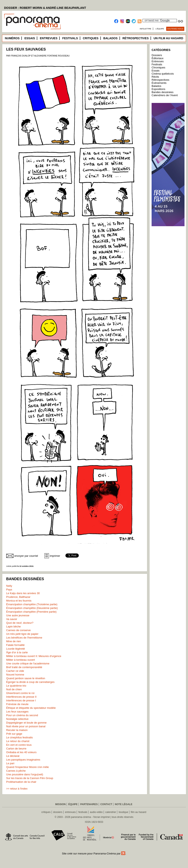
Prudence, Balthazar (18, 597)
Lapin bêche (13, 627)
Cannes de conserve (18, 630)
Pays (9, 590)
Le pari (10, 763)
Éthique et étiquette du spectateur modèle (31, 708)
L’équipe (160, 29)
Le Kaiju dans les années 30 (23, 593)
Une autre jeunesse (18, 615)
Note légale (124, 804)
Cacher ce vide (15, 671)
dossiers (58, 812)
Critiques (91, 38)
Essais (30, 38)
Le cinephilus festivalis (19, 737)
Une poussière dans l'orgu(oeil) (25, 774)
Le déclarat (13, 756)
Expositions (158, 89)
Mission (61, 804)
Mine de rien (14, 641)
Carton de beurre (16, 749)
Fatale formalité (15, 645)
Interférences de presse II (21, 697)
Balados (110, 38)
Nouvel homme (15, 675)
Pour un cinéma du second (22, 715)
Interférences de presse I (21, 700)
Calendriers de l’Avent (165, 95)
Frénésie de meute (17, 704)
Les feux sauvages (17, 712)
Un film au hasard (168, 38)
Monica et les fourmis (19, 601)
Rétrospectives (136, 38)
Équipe (73, 804)
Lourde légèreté (16, 649)
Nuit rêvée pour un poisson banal (26, 726)
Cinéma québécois (163, 74)
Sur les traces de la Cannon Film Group (30, 778)
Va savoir (12, 619)
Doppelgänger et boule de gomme (26, 723)
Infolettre (145, 29)
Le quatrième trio (16, 686)
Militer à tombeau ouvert (20, 660)
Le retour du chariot (18, 741)
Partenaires (89, 804)
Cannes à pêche (16, 771)
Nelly (9, 586)
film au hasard (139, 812)
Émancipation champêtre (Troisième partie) (32, 604)
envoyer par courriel (26, 556)
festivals (83, 812)
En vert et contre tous (19, 745)
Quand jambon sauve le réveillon (26, 678)
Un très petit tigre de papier (22, 634)
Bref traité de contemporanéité (24, 667)
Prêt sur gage (14, 734)
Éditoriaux (158, 58)
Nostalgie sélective (17, 719)
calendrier (111, 812)
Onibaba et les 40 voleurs (21, 752)
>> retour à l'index (17, 789)
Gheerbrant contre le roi (20, 693)
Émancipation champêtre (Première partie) (31, 612)
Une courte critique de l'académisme (28, 663)
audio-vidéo (96, 812)
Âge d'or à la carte (17, 652)
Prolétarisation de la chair (21, 782)
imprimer (55, 556)
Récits (155, 77)
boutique (123, 812)
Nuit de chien (14, 689)
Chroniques (158, 67)
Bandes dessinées (162, 92)
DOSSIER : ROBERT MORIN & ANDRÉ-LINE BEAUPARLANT (45, 8)
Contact (106, 804)
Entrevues (49, 38)
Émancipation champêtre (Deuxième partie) (32, 608)
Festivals (70, 38)
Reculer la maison (17, 730)
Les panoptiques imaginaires (23, 760)
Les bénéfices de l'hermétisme (24, 638)
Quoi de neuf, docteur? (20, 623)
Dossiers (157, 55)
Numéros (12, 38)
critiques (46, 812)
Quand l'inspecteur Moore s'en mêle (27, 767)
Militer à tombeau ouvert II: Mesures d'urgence (34, 656)
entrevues (70, 812)
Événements (159, 83)
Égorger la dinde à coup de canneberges (30, 682)
